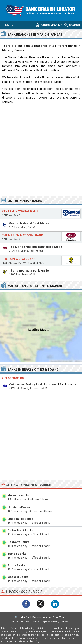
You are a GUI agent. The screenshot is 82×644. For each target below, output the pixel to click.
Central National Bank (20, 211)
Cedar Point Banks (20, 530)
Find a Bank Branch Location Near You (41, 617)
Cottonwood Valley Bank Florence (32, 384)
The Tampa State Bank (19, 259)
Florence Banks (18, 496)
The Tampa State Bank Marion (30, 271)
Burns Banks (16, 565)
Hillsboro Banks (19, 507)
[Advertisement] (41, 152)
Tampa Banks (17, 554)
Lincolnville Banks (20, 519)
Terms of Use (37, 622)
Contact (64, 622)
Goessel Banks (18, 577)
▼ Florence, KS (12, 378)
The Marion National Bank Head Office (36, 247)
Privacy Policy (52, 622)
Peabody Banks (18, 542)
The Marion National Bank (22, 235)
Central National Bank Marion (30, 223)
